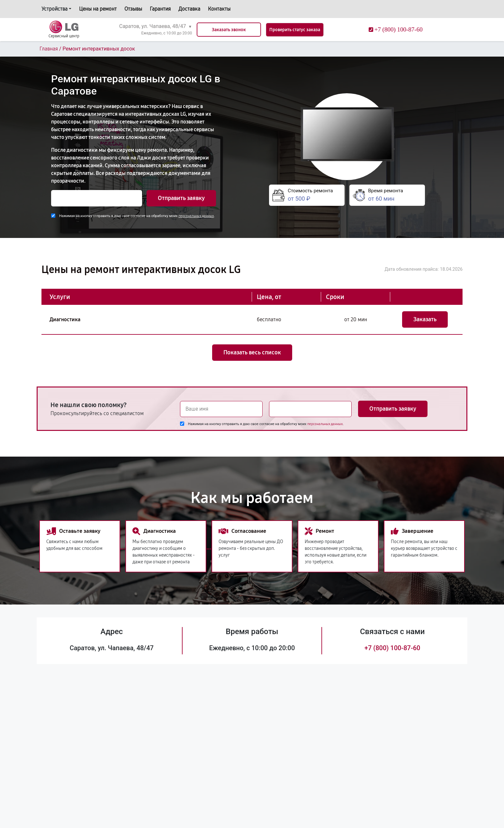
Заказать (425, 319)
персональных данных (196, 216)
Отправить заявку (181, 198)
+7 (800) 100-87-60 (392, 648)
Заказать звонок (229, 30)
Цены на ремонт (98, 9)
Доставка (189, 9)
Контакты (219, 9)
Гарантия (160, 9)
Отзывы (133, 9)
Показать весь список (252, 352)
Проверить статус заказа (295, 30)
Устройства (54, 9)
